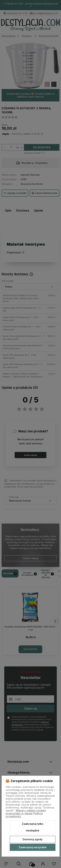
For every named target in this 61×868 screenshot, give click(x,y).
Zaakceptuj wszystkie (33, 847)
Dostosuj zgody (33, 839)
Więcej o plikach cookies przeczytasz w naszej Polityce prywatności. (26, 813)
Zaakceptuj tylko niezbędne (33, 827)
